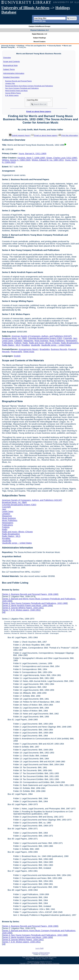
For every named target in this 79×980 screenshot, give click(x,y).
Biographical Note (10, 65)
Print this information (68, 135)
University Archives (8, 46)
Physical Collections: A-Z (39, 30)
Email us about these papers (39, 111)
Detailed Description (11, 77)
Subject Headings (39, 38)
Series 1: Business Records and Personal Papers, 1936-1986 (30, 594)
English (17, 356)
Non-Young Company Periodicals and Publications (22, 88)
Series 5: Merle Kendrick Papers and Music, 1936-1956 (27, 605)
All (4, 612)
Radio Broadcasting (70, 343)
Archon (37, 962)
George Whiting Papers (13, 93)
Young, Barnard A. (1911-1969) (32, 154)
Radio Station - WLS (11, 345)
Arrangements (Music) (29, 349)
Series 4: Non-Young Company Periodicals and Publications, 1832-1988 (35, 603)
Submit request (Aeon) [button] (20, 135)
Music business (41, 341)
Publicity (18, 343)
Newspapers (71, 341)
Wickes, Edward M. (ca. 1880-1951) (48, 160)
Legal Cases (8, 341)
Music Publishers (57, 341)
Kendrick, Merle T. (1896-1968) (31, 158)
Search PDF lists (40, 21)
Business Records (59, 349)
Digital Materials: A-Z (39, 34)
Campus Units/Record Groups (39, 26)
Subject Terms (9, 69)
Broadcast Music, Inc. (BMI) (14, 338)
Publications (7, 343)
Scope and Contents (12, 61)
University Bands (55, 46)
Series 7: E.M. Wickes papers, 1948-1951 (21, 610)
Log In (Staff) (40, 948)
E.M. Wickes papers (12, 95)
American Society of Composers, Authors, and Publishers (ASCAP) (42, 336)
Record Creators (39, 42)
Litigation (18, 341)
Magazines (28, 341)
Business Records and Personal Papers (19, 81)
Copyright (68, 338)
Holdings (21, 46)
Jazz (75, 338)
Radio (25, 343)
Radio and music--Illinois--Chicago (44, 343)
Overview (7, 58)
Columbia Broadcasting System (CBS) (45, 338)
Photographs (16, 352)
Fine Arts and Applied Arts (37, 46)
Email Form (45, 954)
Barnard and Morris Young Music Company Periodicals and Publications (29, 86)
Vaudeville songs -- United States (56, 345)
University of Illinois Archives (25, 8)
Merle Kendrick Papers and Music (16, 91)
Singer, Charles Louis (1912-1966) (62, 158)
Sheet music (29, 352)
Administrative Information (14, 73)
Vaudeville (35, 345)
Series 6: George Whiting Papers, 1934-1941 (23, 608)
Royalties (26, 345)
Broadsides (45, 349)
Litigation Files (10, 83)
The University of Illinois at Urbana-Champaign (45, 963)
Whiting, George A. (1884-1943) (16, 160)
